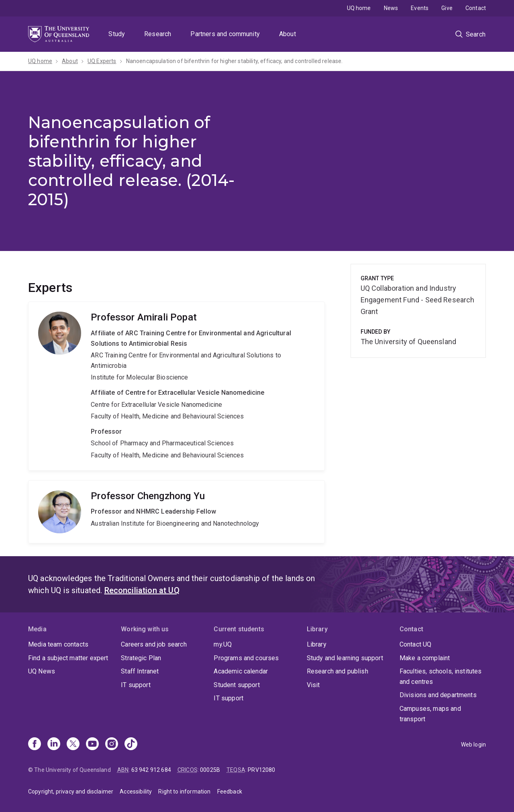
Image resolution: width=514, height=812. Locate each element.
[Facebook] (35, 745)
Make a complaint (425, 658)
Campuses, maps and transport (430, 714)
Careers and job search (154, 644)
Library (317, 644)
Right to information (184, 792)
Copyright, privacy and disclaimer (71, 792)
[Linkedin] (54, 745)
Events (420, 8)
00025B (210, 770)
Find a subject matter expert (68, 658)
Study (117, 34)
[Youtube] (92, 745)
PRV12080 (261, 770)
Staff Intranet (140, 671)
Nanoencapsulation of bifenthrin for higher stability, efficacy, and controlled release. (235, 61)
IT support (136, 685)
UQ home (359, 8)
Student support (237, 685)
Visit (313, 685)
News (391, 8)
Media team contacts (58, 644)
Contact (476, 8)
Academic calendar (241, 671)
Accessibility (136, 792)
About (288, 34)
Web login (473, 745)
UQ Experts (102, 61)
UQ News (42, 671)
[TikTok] (131, 745)
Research (158, 34)
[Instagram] (112, 745)
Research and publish (338, 671)
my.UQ (223, 644)
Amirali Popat (176, 386)
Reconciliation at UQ (142, 590)
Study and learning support (345, 658)
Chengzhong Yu (176, 512)
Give (447, 8)
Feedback (230, 792)
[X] (73, 745)
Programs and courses (246, 658)
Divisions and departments (438, 695)
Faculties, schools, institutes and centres (441, 676)
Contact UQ (416, 644)
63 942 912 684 (151, 770)
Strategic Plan (141, 658)
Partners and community (225, 34)
